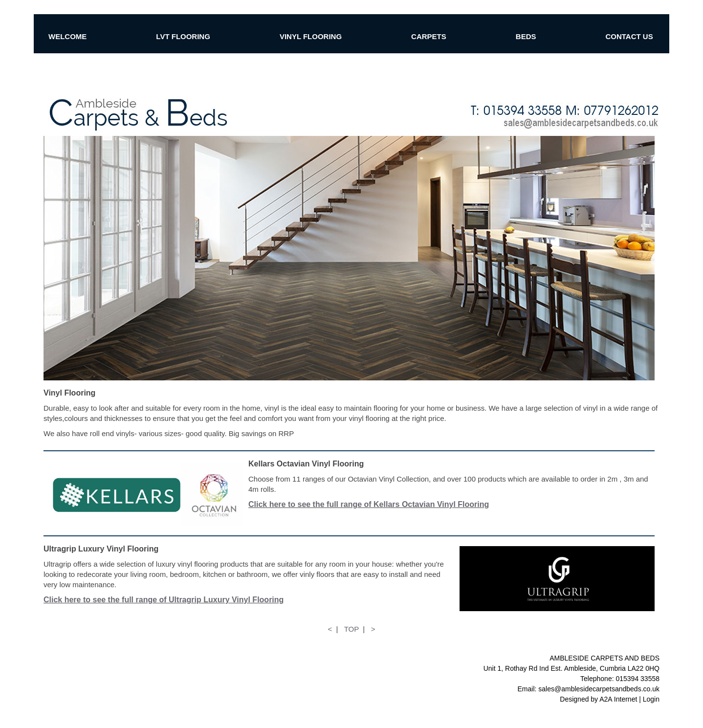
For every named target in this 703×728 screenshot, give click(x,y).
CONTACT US (629, 36)
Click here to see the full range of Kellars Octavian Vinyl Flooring (369, 504)
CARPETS (429, 36)
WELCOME (67, 36)
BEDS (526, 36)
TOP (351, 629)
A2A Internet (618, 699)
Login (651, 699)
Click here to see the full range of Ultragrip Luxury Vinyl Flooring (164, 600)
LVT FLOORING (183, 36)
